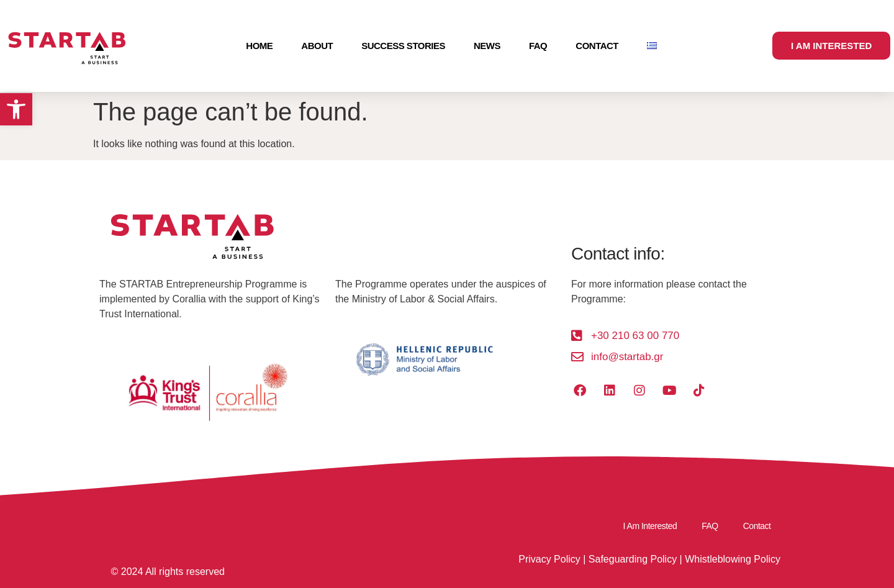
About (317, 46)
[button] (16, 109)
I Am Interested (650, 526)
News (487, 46)
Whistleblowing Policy (733, 559)
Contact (597, 46)
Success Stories (403, 46)
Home (259, 46)
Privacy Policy (549, 559)
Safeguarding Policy (633, 559)
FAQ (538, 46)
